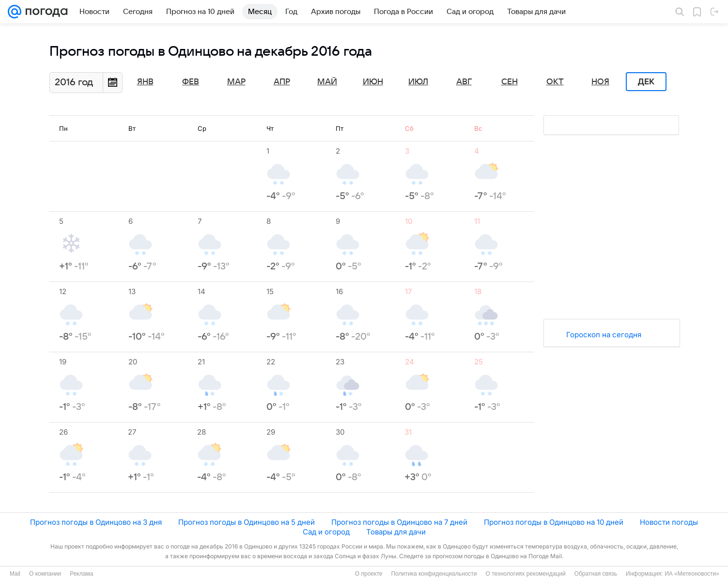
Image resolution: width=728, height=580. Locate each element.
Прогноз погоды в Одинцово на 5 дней (247, 522)
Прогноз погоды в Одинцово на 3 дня (96, 522)
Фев (191, 82)
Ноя (600, 82)
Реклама (81, 574)
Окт (555, 82)
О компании (45, 574)
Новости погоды (669, 522)
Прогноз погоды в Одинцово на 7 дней (399, 522)
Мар (236, 82)
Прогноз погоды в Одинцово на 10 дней (554, 522)
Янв (145, 82)
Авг (464, 82)
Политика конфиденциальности (434, 574)
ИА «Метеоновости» (692, 574)
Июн (373, 82)
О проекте (369, 574)
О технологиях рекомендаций (525, 574)
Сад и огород (326, 532)
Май (327, 82)
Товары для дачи (396, 532)
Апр (282, 82)
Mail (15, 574)
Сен (510, 82)
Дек (646, 82)
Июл (418, 82)
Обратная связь (596, 574)
